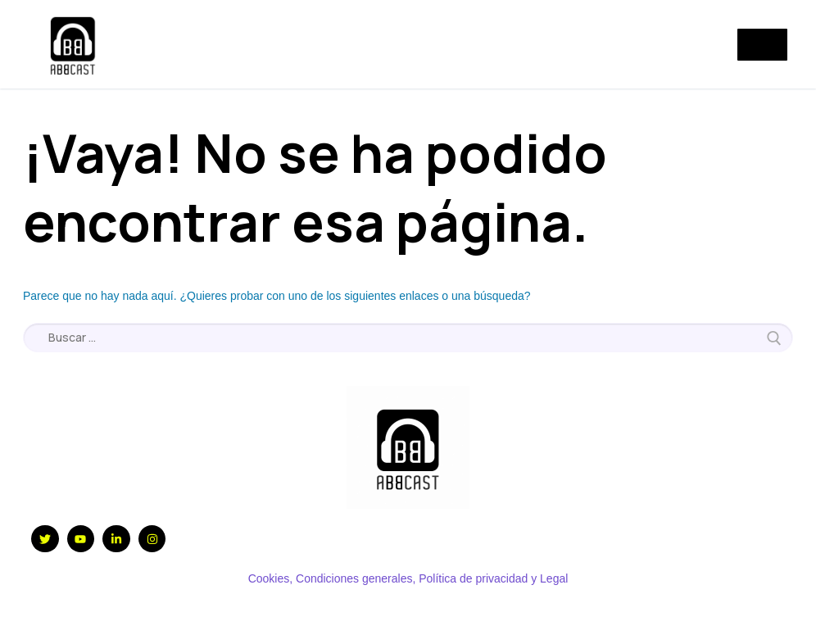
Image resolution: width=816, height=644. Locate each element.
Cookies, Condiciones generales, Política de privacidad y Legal (408, 578)
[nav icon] (762, 45)
